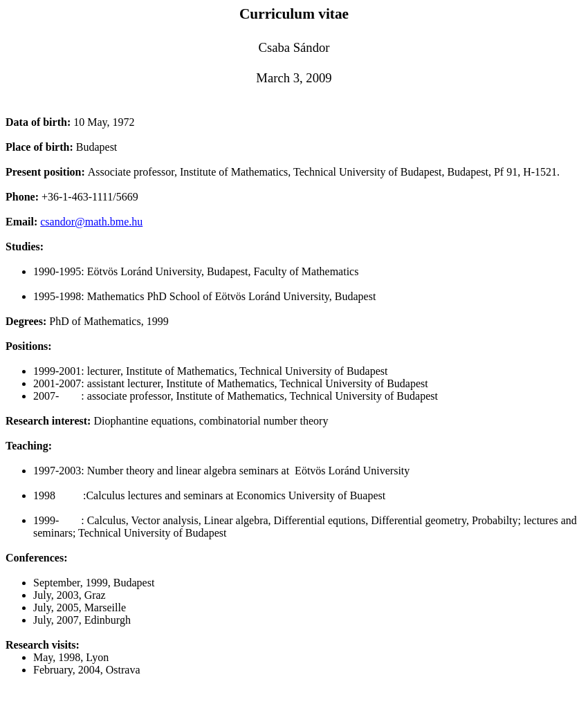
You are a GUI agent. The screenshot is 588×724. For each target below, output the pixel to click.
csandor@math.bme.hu (91, 222)
